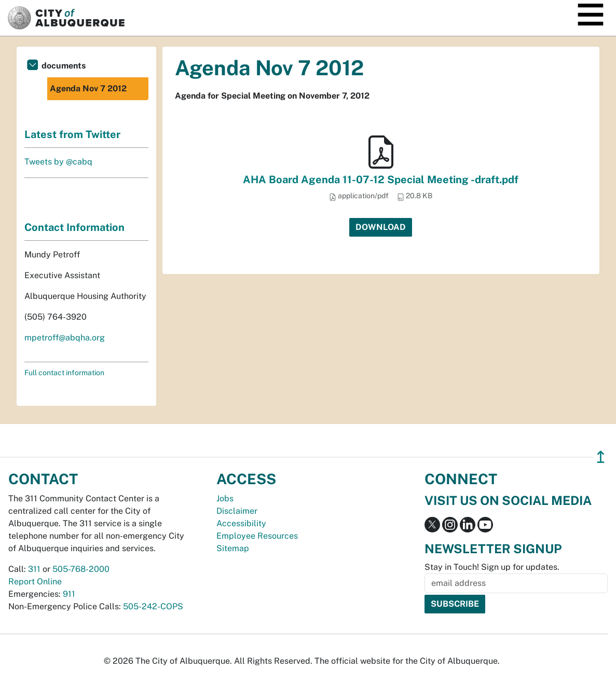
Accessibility (241, 523)
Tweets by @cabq (58, 162)
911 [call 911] (69, 594)
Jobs (225, 498)
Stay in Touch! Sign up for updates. (492, 567)
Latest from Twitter (72, 134)
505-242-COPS (153, 606)
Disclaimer (237, 511)
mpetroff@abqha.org (65, 338)
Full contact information (64, 373)
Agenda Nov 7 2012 (88, 88)
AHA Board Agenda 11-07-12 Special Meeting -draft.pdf (381, 180)
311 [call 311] (34, 569)
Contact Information (74, 227)
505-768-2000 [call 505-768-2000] (81, 569)
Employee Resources (257, 536)
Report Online (35, 582)
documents (64, 66)
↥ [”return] (601, 457)
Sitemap (233, 548)
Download (381, 227)
